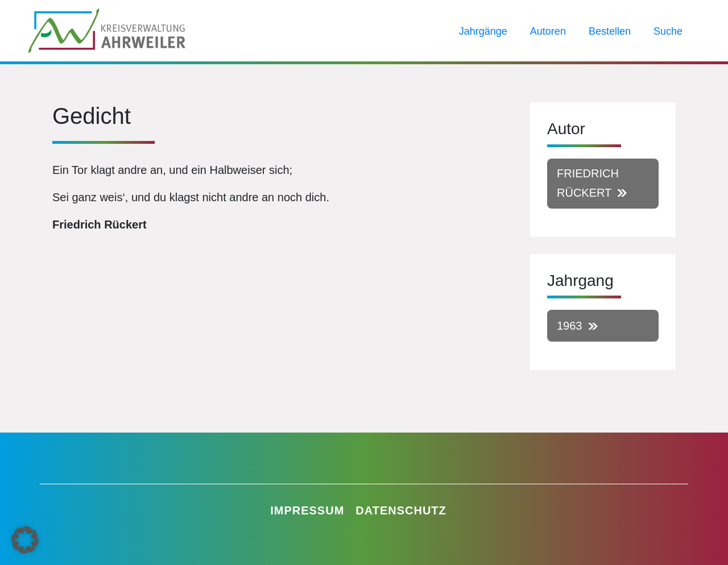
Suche (668, 31)
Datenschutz (401, 510)
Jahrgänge (483, 31)
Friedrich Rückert (588, 183)
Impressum (307, 510)
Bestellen (610, 31)
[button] (25, 540)
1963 (570, 326)
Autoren (548, 31)
